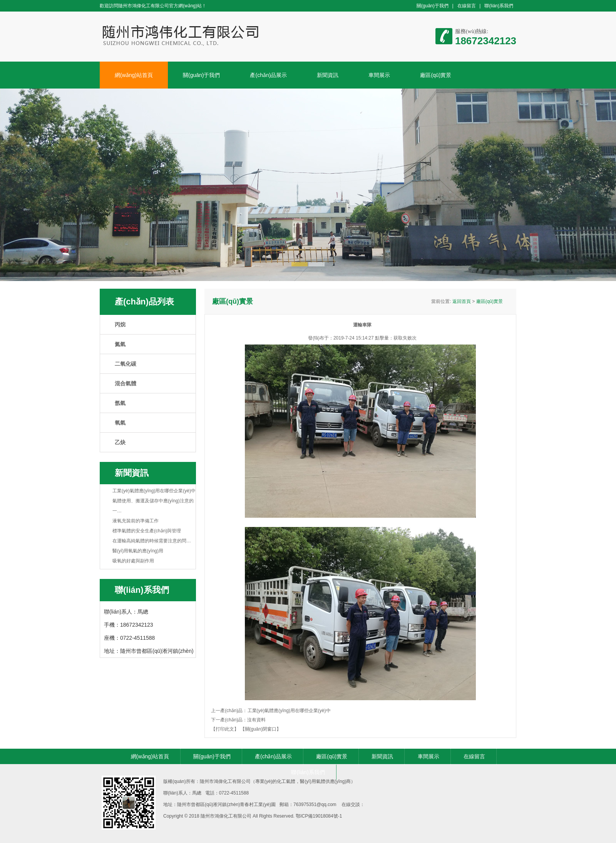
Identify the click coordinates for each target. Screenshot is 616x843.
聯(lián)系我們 (499, 6)
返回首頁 (462, 301)
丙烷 (120, 324)
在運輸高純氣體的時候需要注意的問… (152, 541)
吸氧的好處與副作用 (133, 561)
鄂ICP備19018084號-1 (319, 816)
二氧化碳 (126, 364)
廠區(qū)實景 (436, 75)
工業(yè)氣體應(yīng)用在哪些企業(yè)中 (154, 491)
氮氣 (120, 344)
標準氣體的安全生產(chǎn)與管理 (147, 531)
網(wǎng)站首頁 (134, 75)
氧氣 (120, 423)
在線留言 (467, 6)
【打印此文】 (225, 729)
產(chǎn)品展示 (268, 75)
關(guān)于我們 (433, 6)
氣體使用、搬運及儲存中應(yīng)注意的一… (153, 506)
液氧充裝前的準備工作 (136, 521)
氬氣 (120, 403)
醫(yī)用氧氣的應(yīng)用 (138, 551)
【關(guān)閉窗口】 (261, 729)
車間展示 (379, 75)
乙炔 (120, 442)
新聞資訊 (328, 75)
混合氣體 (126, 383)
